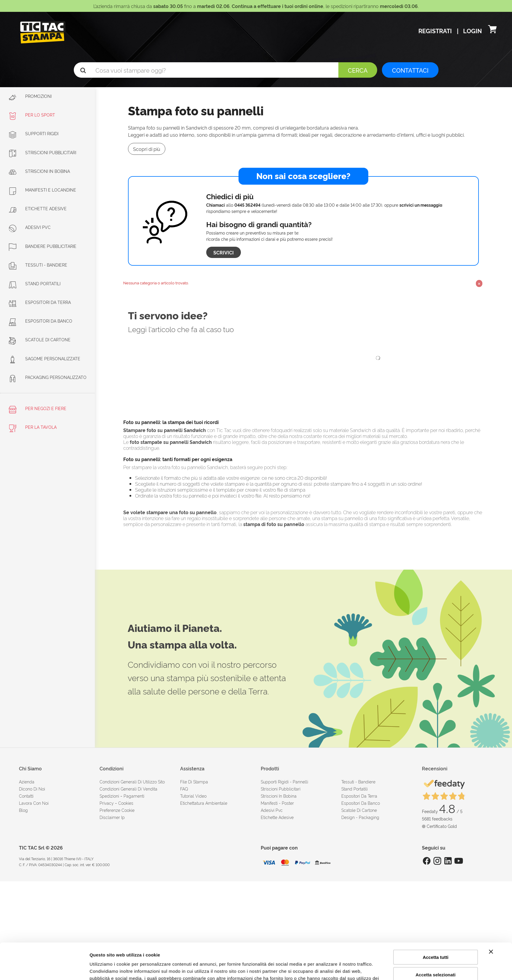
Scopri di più (147, 149)
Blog (23, 810)
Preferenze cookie (117, 810)
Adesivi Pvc (272, 810)
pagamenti (134, 796)
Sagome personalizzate (45, 358)
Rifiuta (436, 956)
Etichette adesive (38, 208)
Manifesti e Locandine (43, 190)
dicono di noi (32, 789)
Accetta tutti (436, 921)
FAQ (184, 789)
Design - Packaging (360, 817)
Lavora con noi (34, 803)
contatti (26, 796)
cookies (126, 803)
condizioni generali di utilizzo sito (132, 781)
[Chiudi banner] (491, 915)
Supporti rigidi (34, 133)
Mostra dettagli (324, 968)
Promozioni (30, 97)
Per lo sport (32, 115)
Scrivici (224, 252)
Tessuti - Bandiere (38, 265)
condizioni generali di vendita (128, 789)
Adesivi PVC (30, 227)
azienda (27, 781)
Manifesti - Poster (277, 803)
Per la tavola (33, 428)
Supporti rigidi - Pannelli (284, 781)
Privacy (107, 803)
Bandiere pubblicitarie (43, 246)
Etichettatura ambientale (204, 803)
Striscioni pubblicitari (281, 789)
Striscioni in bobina (39, 171)
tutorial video (193, 796)
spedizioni (109, 796)
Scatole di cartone (40, 339)
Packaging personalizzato (48, 377)
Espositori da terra (40, 302)
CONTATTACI (410, 70)
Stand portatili (35, 283)
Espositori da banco (41, 321)
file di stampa (194, 781)
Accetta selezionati (435, 938)
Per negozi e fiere (38, 409)
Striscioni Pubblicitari (43, 152)
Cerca (358, 70)
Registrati (436, 31)
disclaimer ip (112, 817)
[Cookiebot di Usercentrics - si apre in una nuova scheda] (50, 968)
